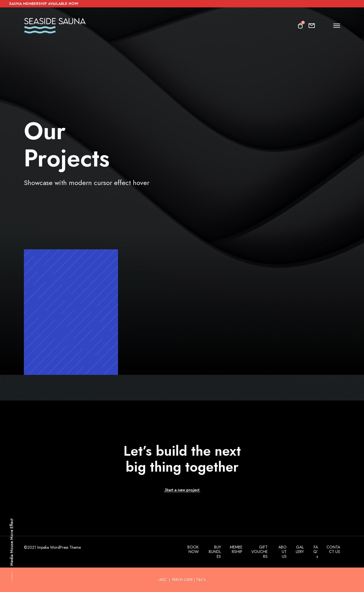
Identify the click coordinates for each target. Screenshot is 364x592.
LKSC (163, 580)
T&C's (201, 580)
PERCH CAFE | (183, 580)
